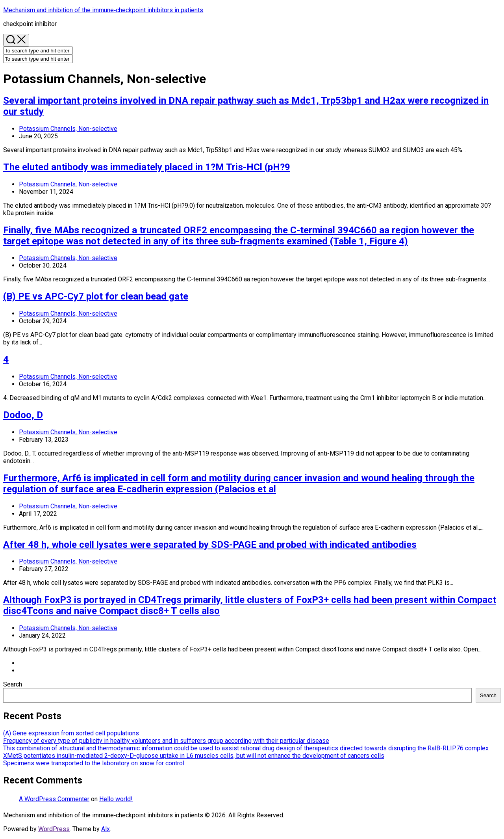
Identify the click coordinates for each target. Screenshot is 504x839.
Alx (106, 829)
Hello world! (116, 799)
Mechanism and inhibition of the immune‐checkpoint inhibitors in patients (103, 10)
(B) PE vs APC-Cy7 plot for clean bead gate (96, 296)
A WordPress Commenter (54, 799)
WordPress (54, 829)
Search (13, 684)
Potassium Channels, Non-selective (68, 129)
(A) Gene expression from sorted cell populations (71, 733)
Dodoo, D (23, 415)
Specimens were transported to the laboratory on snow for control (94, 763)
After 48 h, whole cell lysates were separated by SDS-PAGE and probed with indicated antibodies (210, 545)
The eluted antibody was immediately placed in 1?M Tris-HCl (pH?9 (147, 167)
